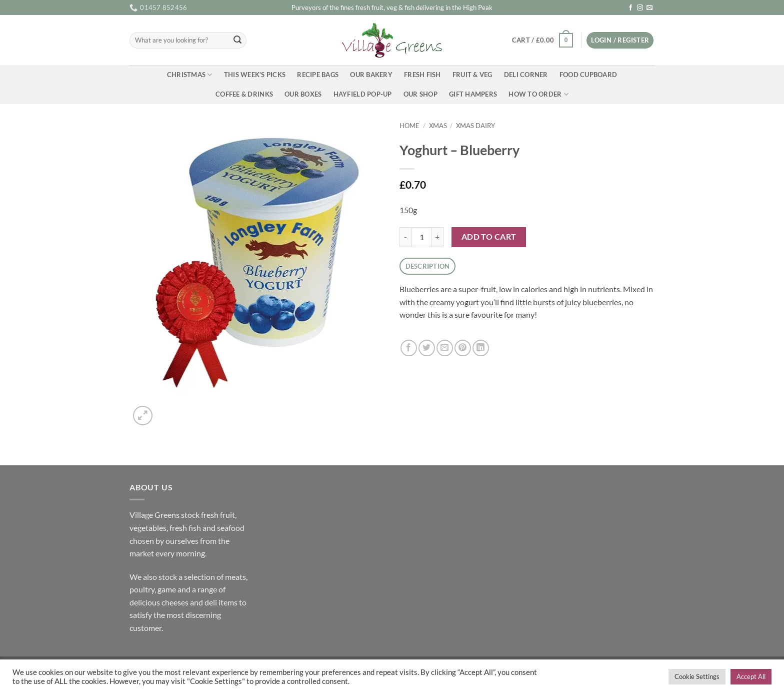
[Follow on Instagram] (640, 8)
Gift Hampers (473, 94)
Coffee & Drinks (244, 94)
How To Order (538, 94)
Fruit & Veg (472, 75)
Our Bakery (371, 75)
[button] (542, 41)
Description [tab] (428, 266)
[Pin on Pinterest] (463, 348)
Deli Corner (526, 75)
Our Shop (420, 94)
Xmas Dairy (475, 126)
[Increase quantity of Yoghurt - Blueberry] (437, 237)
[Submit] (237, 41)
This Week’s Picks (255, 75)
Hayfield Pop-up (363, 94)
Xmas (438, 126)
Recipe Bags (318, 75)
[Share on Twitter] (427, 348)
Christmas (190, 75)
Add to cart (489, 237)
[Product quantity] (421, 237)
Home (409, 126)
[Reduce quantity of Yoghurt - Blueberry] (405, 237)
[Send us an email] (649, 8)
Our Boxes (303, 94)
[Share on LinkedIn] (481, 348)
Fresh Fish (422, 75)
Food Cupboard (588, 75)
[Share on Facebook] (409, 348)
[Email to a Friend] (445, 348)
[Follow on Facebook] (630, 8)
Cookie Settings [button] (697, 676)
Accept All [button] (751, 676)
